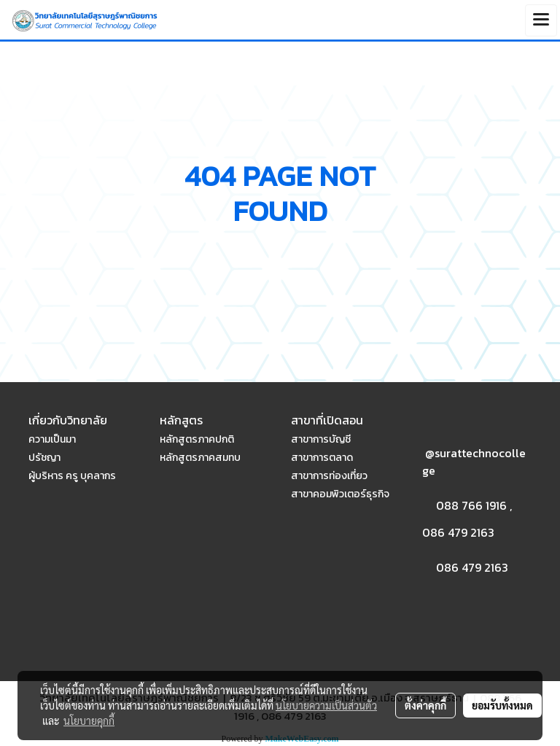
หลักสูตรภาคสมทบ (200, 458)
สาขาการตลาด (322, 458)
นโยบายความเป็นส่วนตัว (326, 705)
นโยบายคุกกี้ (89, 720)
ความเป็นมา (52, 439)
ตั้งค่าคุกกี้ (425, 705)
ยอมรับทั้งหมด (502, 705)
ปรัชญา (44, 458)
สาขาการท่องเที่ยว (329, 476)
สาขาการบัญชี (321, 439)
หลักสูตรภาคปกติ (197, 439)
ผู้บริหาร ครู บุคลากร (72, 476)
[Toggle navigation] (541, 20)
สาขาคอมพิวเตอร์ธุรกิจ (340, 494)
